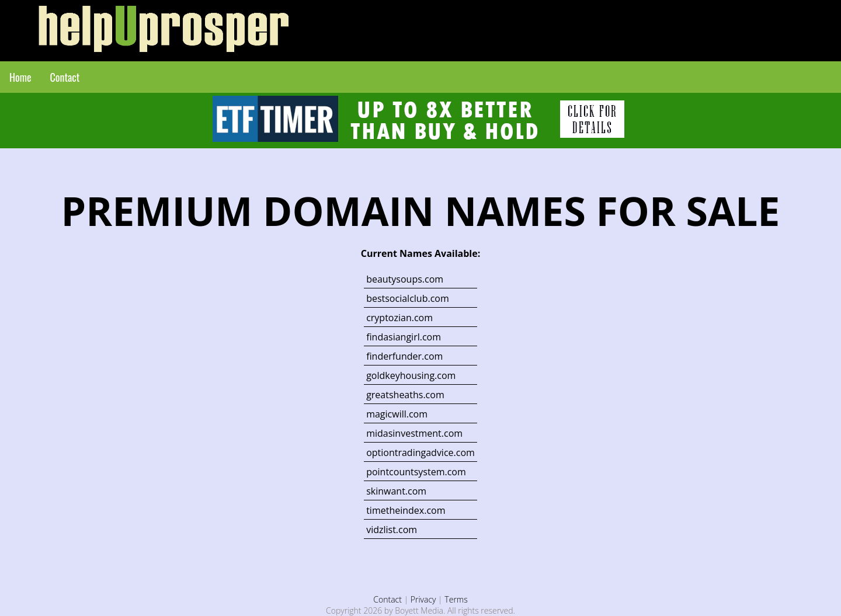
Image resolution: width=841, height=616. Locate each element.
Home (20, 77)
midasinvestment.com (414, 433)
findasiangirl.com (404, 337)
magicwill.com (397, 414)
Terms (456, 599)
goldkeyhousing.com (411, 375)
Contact (65, 77)
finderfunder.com (404, 356)
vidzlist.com (392, 530)
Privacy (423, 599)
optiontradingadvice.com (420, 453)
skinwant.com (396, 491)
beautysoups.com (405, 279)
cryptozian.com (399, 318)
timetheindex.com (406, 510)
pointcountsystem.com (416, 472)
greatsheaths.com (405, 395)
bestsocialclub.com (408, 298)
